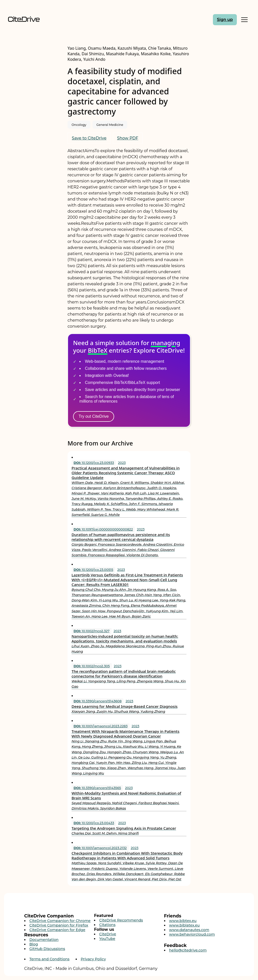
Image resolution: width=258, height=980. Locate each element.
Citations (107, 925)
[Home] (37, 20)
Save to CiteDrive (89, 138)
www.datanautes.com (189, 930)
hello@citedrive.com (188, 950)
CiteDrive (108, 934)
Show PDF (128, 138)
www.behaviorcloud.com (192, 934)
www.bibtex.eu (183, 921)
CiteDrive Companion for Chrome (60, 921)
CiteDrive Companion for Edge (57, 930)
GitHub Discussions (47, 949)
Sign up (225, 20)
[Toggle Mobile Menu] (244, 20)
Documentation (44, 940)
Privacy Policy (93, 959)
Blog (34, 944)
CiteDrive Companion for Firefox (59, 925)
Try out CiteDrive (94, 416)
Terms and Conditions (49, 959)
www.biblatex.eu (184, 925)
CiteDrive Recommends (121, 920)
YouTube (107, 939)
